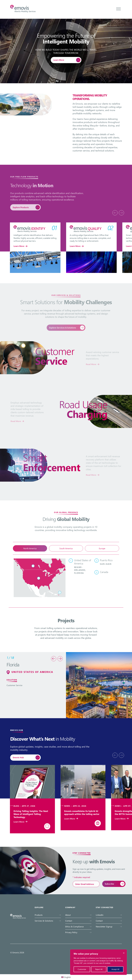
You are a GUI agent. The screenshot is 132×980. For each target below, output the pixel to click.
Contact (69, 921)
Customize (82, 969)
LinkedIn (100, 915)
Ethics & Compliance (74, 926)
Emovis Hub (18, 757)
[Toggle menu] (118, 9)
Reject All (99, 969)
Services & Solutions (44, 921)
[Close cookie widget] (124, 953)
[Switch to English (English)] (66, 977)
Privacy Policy (71, 932)
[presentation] (115, 213)
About (68, 915)
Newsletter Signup (104, 926)
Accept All (115, 969)
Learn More (59, 60)
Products (39, 915)
